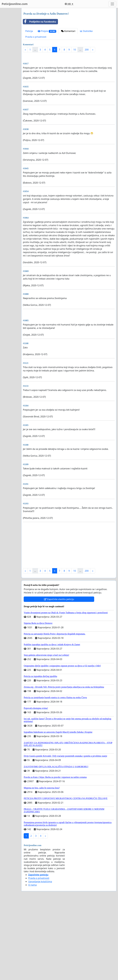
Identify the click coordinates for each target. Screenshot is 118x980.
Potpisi (47, 31)
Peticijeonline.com (15, 4)
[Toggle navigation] (112, 4)
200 (87, 50)
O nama (32, 964)
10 (75, 50)
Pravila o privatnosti (36, 37)
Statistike (86, 31)
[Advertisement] (69, 76)
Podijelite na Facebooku (39, 22)
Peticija (29, 31)
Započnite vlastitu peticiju (59, 678)
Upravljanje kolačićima (40, 960)
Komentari (68, 31)
